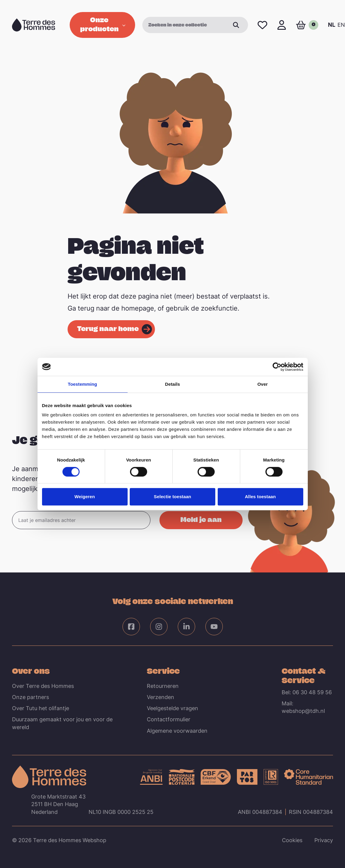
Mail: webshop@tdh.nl (303, 707)
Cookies (292, 840)
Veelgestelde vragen (172, 708)
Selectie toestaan (172, 497)
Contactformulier (169, 719)
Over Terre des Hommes (43, 686)
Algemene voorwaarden (177, 731)
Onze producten (103, 24)
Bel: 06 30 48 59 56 (307, 692)
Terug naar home (108, 328)
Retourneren (163, 686)
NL (331, 25)
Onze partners (30, 697)
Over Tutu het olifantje (41, 708)
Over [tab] (263, 384)
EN (341, 25)
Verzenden (160, 697)
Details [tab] (173, 384)
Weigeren (85, 497)
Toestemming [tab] (83, 384)
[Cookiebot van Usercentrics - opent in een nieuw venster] (277, 367)
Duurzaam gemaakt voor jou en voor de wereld (62, 723)
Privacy (324, 840)
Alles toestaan (260, 497)
